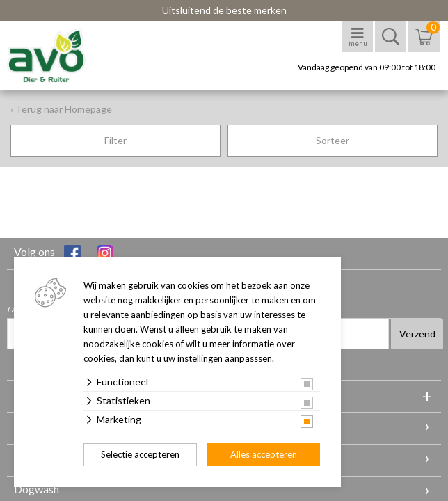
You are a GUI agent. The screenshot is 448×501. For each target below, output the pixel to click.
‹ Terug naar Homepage (61, 109)
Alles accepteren (264, 454)
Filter (115, 140)
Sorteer (333, 140)
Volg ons (47, 253)
